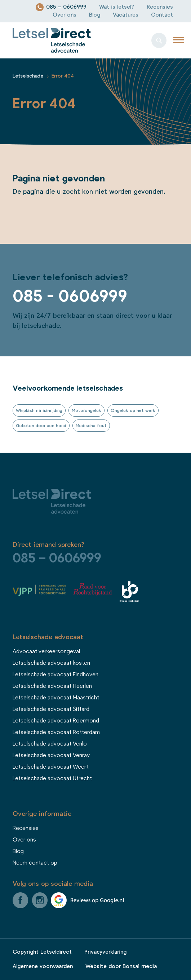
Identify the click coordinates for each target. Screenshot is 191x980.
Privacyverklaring (105, 952)
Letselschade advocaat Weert (51, 767)
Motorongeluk (86, 410)
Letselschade (28, 76)
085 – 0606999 (66, 7)
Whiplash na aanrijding (39, 410)
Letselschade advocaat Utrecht (52, 778)
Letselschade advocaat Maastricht (56, 698)
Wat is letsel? (117, 7)
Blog (95, 15)
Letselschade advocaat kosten (51, 663)
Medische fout (91, 426)
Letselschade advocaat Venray (51, 755)
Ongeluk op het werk (133, 410)
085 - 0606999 (70, 296)
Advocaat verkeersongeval (46, 651)
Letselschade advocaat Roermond (56, 721)
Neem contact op (35, 863)
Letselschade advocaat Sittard (51, 709)
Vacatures (126, 15)
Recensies (160, 7)
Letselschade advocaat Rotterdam (56, 732)
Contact (162, 15)
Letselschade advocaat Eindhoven (55, 674)
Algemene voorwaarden (43, 966)
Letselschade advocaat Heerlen (52, 686)
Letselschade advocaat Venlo (50, 744)
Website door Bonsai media (121, 966)
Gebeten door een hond (41, 426)
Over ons (65, 15)
